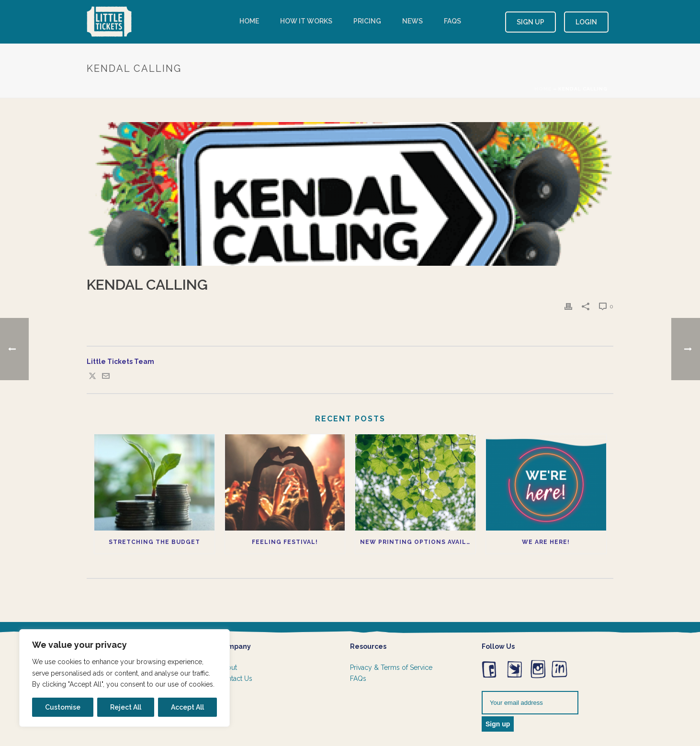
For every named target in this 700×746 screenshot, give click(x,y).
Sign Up (531, 22)
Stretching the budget (154, 542)
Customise (63, 707)
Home (249, 21)
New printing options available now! (418, 542)
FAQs (452, 21)
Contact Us (235, 678)
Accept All (187, 707)
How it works (306, 21)
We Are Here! (546, 542)
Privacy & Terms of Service (391, 667)
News (412, 21)
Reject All (126, 707)
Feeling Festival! (285, 542)
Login (586, 22)
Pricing (367, 21)
